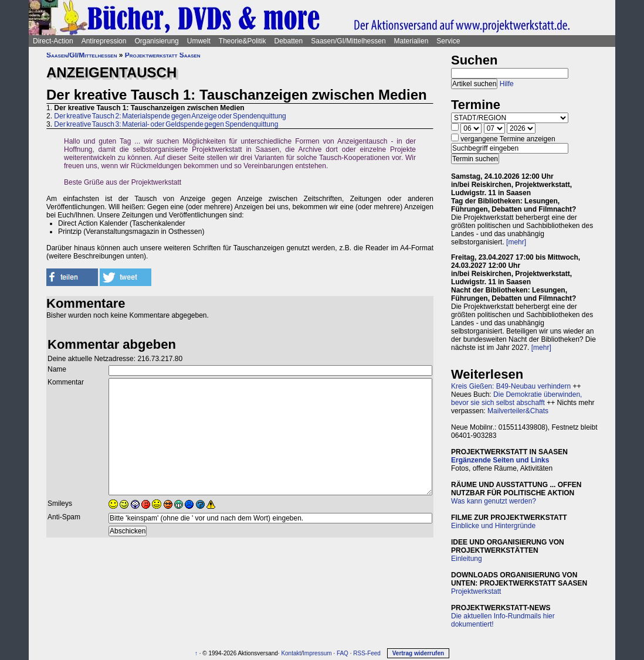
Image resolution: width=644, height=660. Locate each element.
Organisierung (156, 41)
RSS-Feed (367, 653)
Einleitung (467, 559)
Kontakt (291, 653)
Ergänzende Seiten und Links (500, 460)
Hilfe (507, 84)
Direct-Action (53, 41)
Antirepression (104, 41)
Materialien (411, 41)
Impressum (317, 653)
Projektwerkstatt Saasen (163, 55)
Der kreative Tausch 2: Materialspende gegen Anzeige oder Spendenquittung (170, 116)
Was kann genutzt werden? (494, 501)
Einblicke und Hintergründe (493, 526)
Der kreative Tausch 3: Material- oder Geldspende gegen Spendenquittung (166, 124)
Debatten (289, 41)
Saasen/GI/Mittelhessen (348, 41)
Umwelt (199, 41)
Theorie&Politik (243, 41)
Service (448, 41)
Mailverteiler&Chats (518, 411)
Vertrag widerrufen (418, 653)
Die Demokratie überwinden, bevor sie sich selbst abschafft (516, 399)
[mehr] (516, 242)
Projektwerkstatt (476, 591)
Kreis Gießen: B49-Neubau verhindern (511, 386)
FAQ (343, 653)
